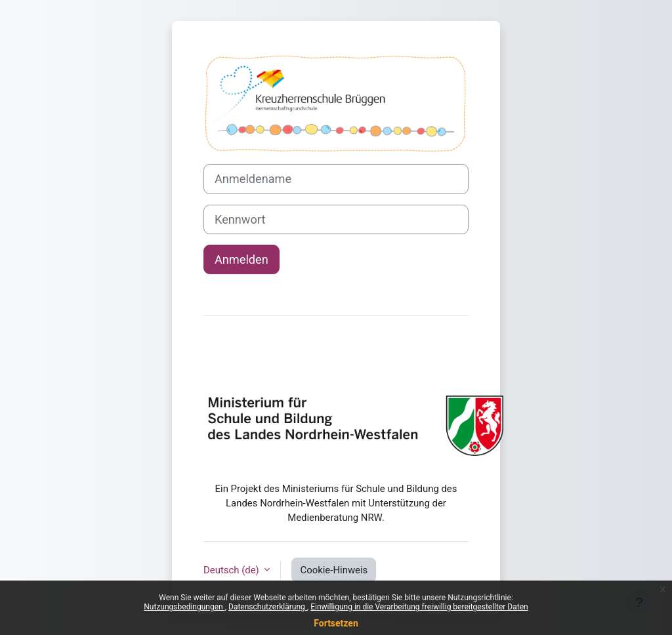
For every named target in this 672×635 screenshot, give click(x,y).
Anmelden (241, 259)
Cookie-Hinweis (334, 570)
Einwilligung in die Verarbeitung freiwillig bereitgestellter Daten (419, 607)
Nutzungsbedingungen (184, 607)
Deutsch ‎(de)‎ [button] (232, 570)
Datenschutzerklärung (268, 607)
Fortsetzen (336, 623)
